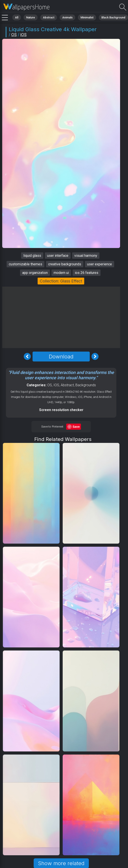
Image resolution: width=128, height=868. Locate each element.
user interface (58, 256)
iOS (23, 35)
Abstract (49, 17)
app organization (35, 273)
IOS (56, 385)
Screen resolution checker (61, 410)
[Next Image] (95, 356)
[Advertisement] (61, 317)
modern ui (61, 273)
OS (14, 35)
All (17, 17)
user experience (100, 264)
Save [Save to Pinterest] (76, 427)
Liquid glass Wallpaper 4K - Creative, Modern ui (26, 7)
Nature (31, 17)
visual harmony (86, 256)
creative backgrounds (65, 264)
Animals (67, 17)
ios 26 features (87, 273)
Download (61, 357)
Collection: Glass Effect (61, 281)
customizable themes (26, 264)
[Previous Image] (27, 356)
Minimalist (87, 17)
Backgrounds (86, 385)
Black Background (113, 17)
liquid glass (32, 256)
